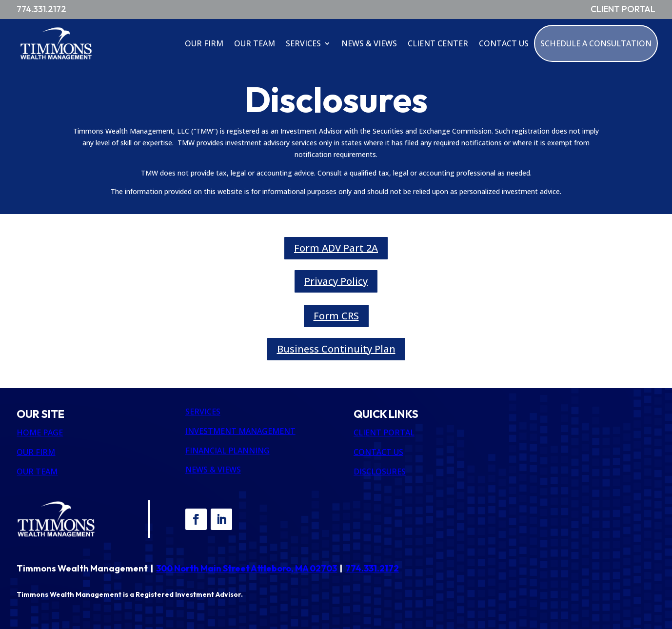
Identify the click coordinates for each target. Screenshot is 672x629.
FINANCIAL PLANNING (227, 451)
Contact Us (504, 43)
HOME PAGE (40, 432)
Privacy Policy (336, 281)
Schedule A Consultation (596, 43)
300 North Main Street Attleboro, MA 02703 (247, 568)
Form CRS (336, 316)
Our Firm (204, 43)
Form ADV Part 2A (336, 248)
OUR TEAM (37, 472)
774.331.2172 (372, 568)
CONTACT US (378, 452)
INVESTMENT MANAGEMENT (240, 431)
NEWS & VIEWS (213, 470)
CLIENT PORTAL (384, 432)
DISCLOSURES (380, 472)
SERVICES (203, 412)
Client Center (438, 43)
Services (303, 43)
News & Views (369, 43)
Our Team (255, 43)
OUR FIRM (36, 452)
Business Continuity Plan (336, 349)
